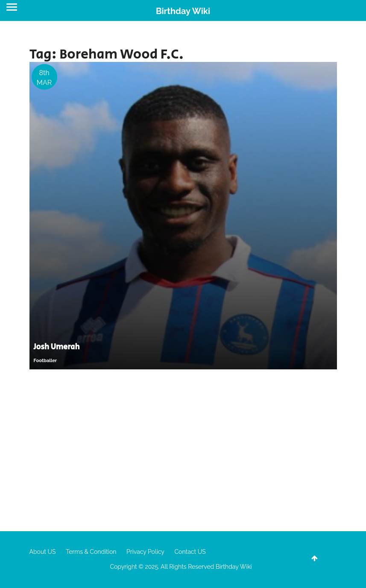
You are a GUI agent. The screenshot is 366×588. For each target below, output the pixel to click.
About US (43, 552)
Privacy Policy (145, 552)
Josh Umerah (57, 347)
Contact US (190, 552)
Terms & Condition (91, 552)
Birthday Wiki (183, 11)
